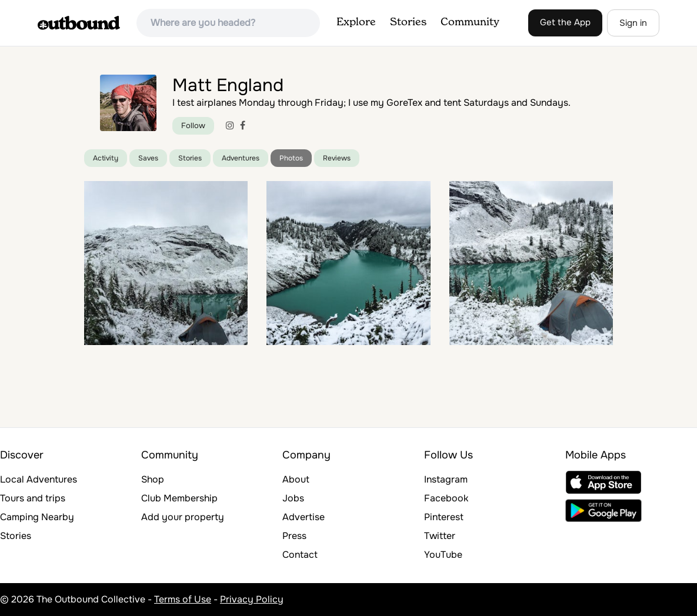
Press (294, 536)
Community (470, 22)
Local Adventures (39, 479)
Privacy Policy (252, 599)
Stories (408, 22)
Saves (148, 158)
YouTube (443, 555)
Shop (153, 479)
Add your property (183, 517)
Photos (291, 158)
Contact (300, 555)
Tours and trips (33, 498)
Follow (193, 125)
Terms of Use (183, 599)
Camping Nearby (37, 517)
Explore (356, 22)
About (296, 479)
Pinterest (444, 517)
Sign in (633, 23)
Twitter (440, 536)
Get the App (565, 22)
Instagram (446, 479)
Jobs (293, 498)
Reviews (337, 158)
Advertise (304, 517)
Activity (106, 158)
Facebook (446, 498)
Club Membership (179, 498)
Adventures (241, 158)
